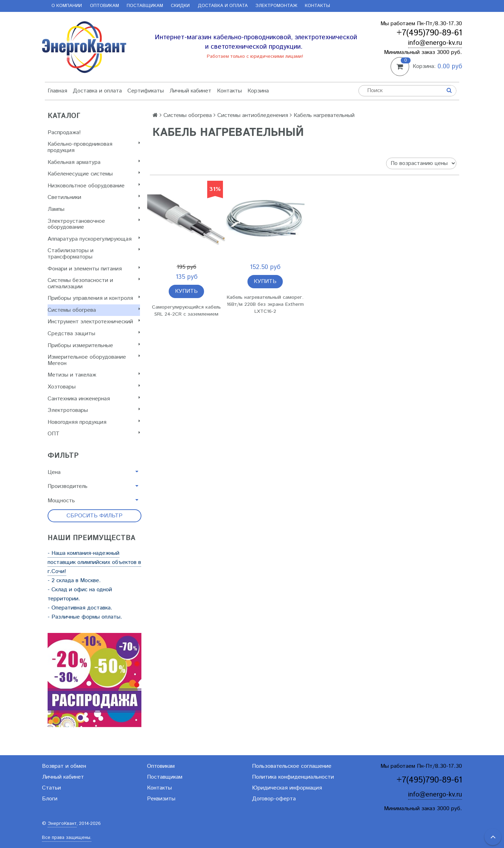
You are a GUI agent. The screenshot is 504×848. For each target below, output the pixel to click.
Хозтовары (94, 387)
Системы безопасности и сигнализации (94, 284)
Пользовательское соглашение (292, 766)
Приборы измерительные (94, 346)
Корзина (258, 91)
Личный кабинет (190, 91)
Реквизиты (161, 799)
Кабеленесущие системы (94, 174)
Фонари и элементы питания (94, 269)
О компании (67, 6)
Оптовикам (104, 6)
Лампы (94, 209)
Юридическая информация (287, 788)
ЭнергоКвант (62, 824)
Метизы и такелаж (94, 375)
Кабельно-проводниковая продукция (94, 147)
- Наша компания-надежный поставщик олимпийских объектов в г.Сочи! (94, 562)
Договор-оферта (274, 799)
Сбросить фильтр (94, 516)
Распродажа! (64, 133)
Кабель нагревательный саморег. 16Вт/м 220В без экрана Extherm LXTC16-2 (265, 304)
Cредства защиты (94, 334)
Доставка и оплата (223, 6)
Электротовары (94, 410)
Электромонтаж (276, 6)
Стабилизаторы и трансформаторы (94, 254)
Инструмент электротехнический (94, 322)
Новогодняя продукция (94, 422)
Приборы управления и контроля (94, 298)
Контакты (317, 6)
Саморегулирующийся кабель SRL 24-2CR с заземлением (186, 311)
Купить (186, 291)
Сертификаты (146, 91)
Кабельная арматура (94, 162)
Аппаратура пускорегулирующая (94, 239)
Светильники (94, 197)
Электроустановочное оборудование (94, 224)
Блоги (50, 799)
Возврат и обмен (64, 766)
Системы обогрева (94, 310)
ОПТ (94, 434)
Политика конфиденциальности (293, 777)
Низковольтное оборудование (94, 186)
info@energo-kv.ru (435, 43)
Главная (57, 91)
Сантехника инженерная (94, 399)
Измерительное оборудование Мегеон (94, 360)
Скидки (180, 6)
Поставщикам (145, 6)
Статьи (51, 788)
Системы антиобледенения (253, 115)
